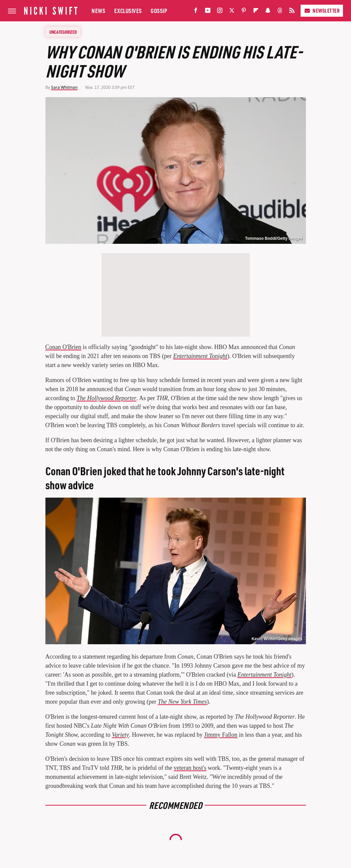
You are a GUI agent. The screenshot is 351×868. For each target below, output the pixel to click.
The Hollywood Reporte (105, 398)
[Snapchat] (268, 12)
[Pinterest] (244, 12)
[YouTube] (208, 12)
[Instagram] (220, 12)
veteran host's (190, 768)
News (98, 11)
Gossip (159, 11)
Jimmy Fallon (221, 735)
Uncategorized (63, 32)
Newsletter (322, 11)
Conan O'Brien (63, 347)
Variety (120, 735)
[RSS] (292, 12)
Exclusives (128, 11)
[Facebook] (196, 12)
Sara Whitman (64, 87)
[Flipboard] (256, 12)
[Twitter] (232, 12)
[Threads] (280, 12)
